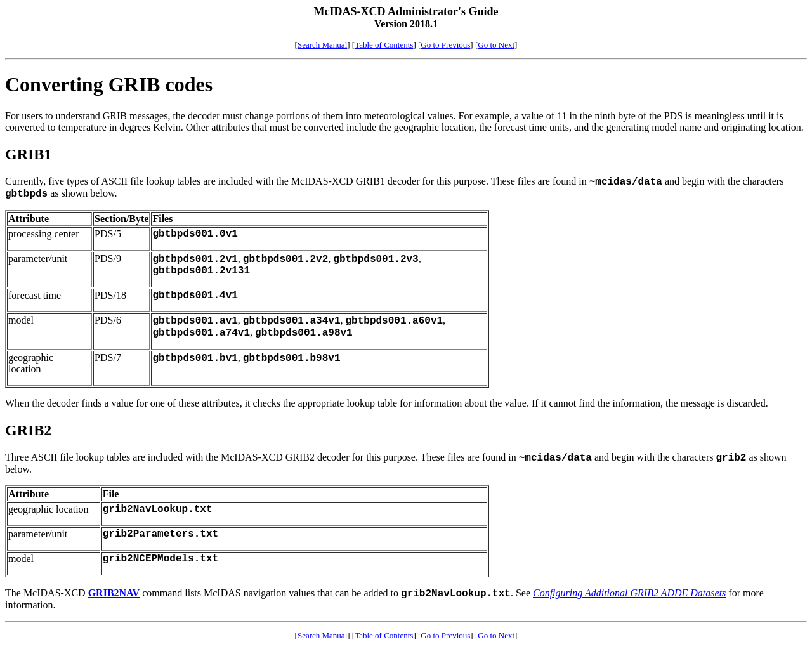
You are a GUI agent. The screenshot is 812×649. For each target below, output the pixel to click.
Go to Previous (445, 45)
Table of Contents (384, 45)
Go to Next (496, 45)
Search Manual (322, 45)
